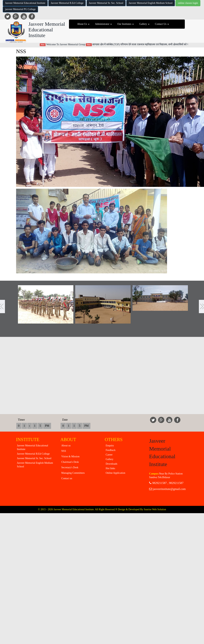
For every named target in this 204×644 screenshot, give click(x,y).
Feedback (111, 450)
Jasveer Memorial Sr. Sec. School (106, 3)
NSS (64, 451)
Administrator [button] (103, 24)
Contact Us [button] (162, 24)
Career (109, 455)
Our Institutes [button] (126, 24)
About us (66, 446)
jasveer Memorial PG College (20, 9)
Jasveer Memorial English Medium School (151, 3)
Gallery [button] (144, 24)
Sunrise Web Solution (155, 509)
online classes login (188, 3)
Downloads (112, 464)
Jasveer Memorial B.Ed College (67, 3)
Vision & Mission (70, 456)
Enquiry (110, 446)
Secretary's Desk (70, 467)
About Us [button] (83, 24)
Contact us (67, 478)
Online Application (116, 473)
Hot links (111, 468)
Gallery (110, 459)
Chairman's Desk (70, 462)
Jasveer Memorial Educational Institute (25, 3)
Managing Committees (73, 473)
